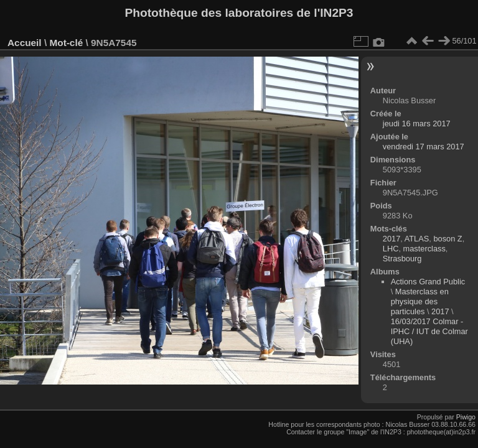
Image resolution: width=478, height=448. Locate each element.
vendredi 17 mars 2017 (424, 147)
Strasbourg (402, 259)
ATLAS (417, 239)
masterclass (424, 249)
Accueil (25, 43)
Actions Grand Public (428, 282)
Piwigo (466, 417)
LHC (391, 249)
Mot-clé (66, 43)
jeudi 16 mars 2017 (417, 124)
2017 (391, 239)
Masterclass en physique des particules (420, 301)
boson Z (448, 239)
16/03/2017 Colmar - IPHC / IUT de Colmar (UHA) (429, 331)
